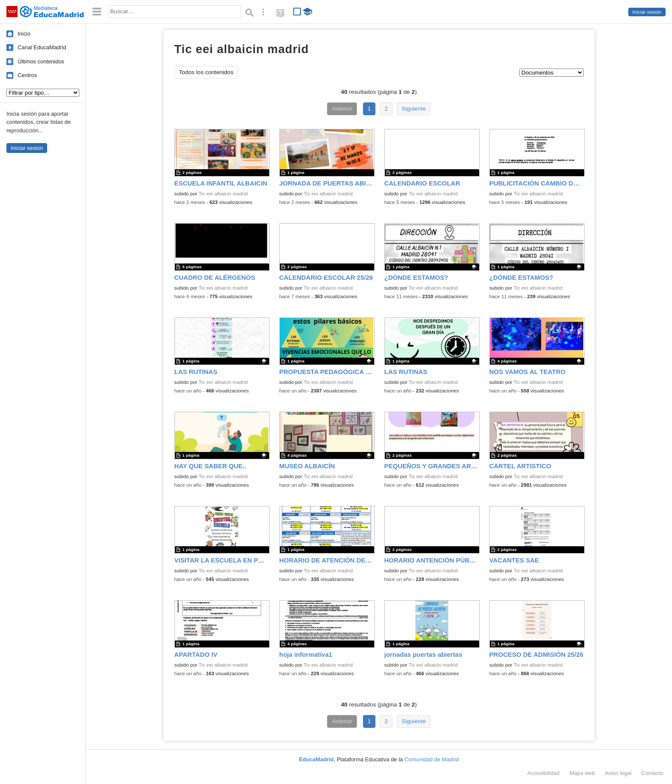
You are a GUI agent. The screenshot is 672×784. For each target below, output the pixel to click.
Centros (27, 75)
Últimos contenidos (41, 61)
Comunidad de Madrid (432, 759)
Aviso (618, 773)
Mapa (582, 773)
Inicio (24, 34)
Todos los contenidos (206, 72)
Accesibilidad (543, 773)
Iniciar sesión (647, 12)
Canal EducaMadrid (42, 47)
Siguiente (414, 109)
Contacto (652, 773)
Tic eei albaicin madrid (223, 194)
